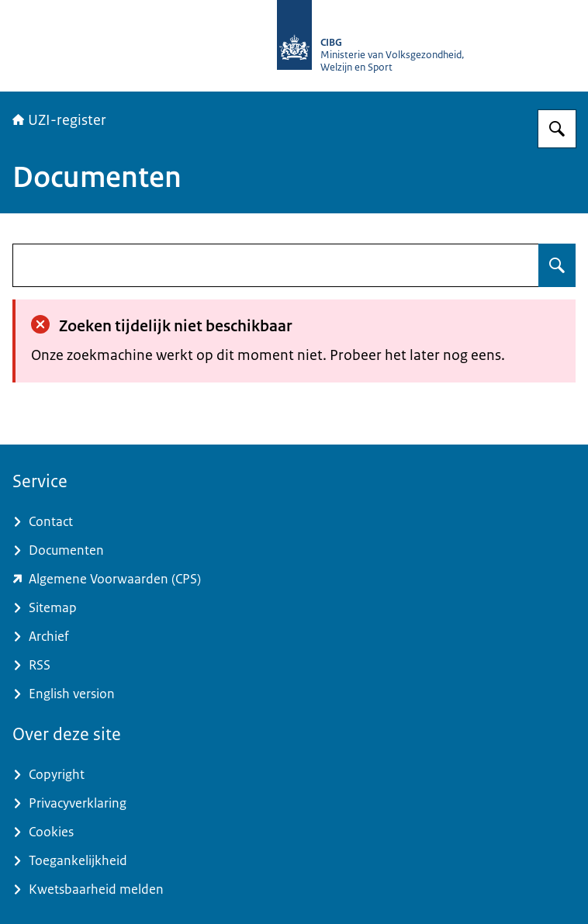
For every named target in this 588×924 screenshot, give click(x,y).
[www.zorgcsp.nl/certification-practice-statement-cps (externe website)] (294, 579)
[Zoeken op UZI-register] (557, 129)
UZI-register (59, 120)
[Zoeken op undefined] (557, 265)
